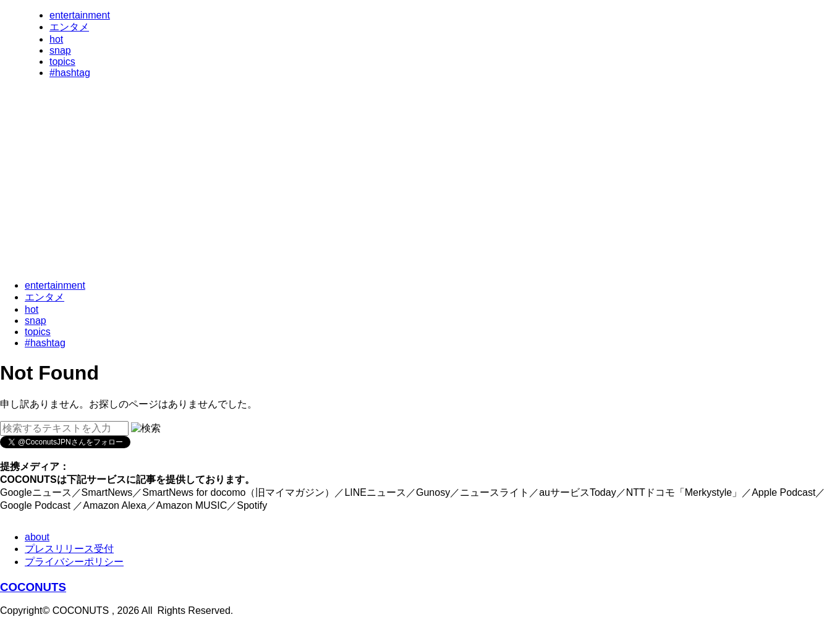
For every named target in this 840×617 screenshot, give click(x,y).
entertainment (80, 15)
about (37, 537)
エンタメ (69, 27)
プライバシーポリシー (74, 562)
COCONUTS (33, 587)
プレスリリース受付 (69, 549)
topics (62, 62)
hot (56, 39)
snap (60, 50)
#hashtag (70, 73)
